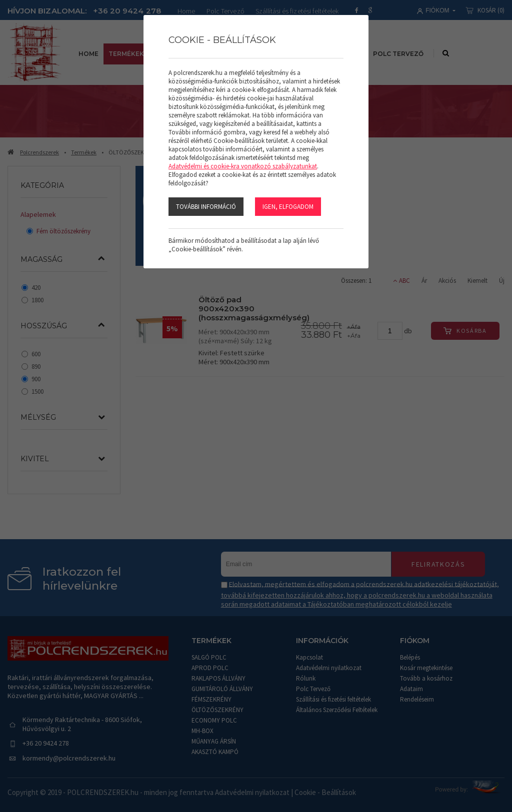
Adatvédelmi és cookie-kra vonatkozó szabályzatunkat (243, 166)
